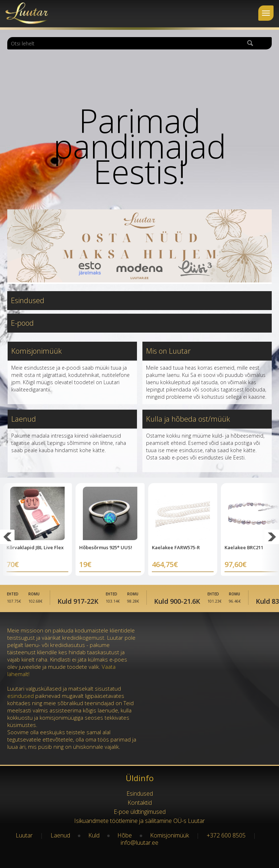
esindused (21, 696)
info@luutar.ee (139, 843)
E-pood (22, 323)
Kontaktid (140, 803)
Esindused (28, 300)
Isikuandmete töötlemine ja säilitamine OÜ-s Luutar (139, 821)
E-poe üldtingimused (140, 812)
